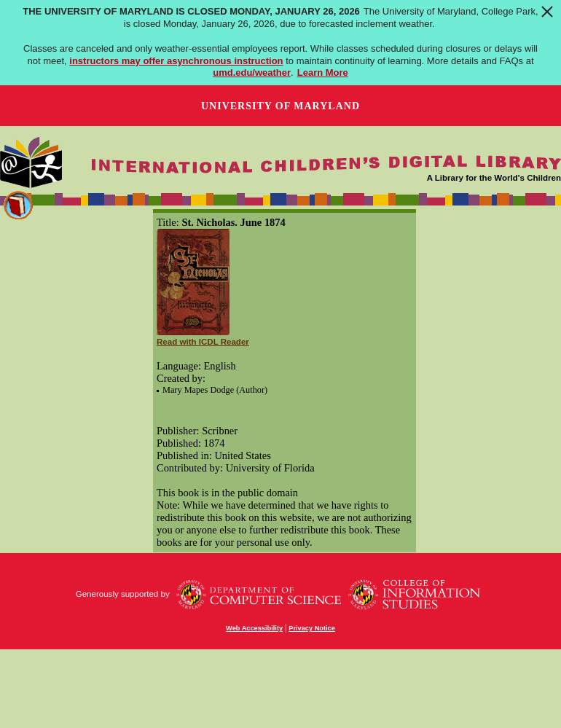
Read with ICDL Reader (203, 342)
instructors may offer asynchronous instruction (176, 61)
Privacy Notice (312, 628)
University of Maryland (280, 106)
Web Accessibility (254, 628)
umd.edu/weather (252, 73)
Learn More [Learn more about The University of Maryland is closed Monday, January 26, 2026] (323, 73)
